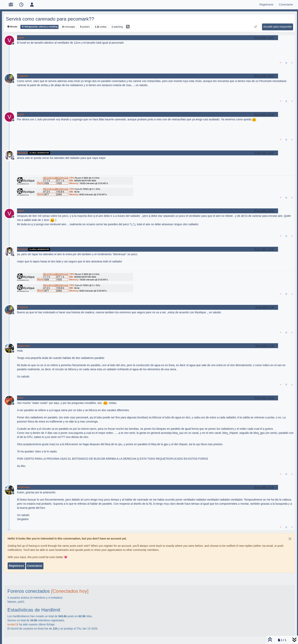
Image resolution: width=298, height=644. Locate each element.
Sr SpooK (23, 76)
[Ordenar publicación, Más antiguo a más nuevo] (256, 27)
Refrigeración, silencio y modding (39, 27)
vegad (20, 38)
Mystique (22, 153)
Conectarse (35, 566)
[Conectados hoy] (70, 591)
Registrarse (16, 566)
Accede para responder (278, 27)
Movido (12, 27)
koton (20, 398)
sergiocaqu (23, 346)
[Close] (290, 539)
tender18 (13, 624)
